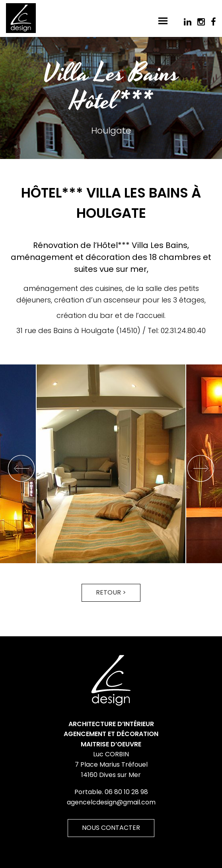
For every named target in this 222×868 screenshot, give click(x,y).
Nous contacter (111, 828)
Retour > (111, 592)
